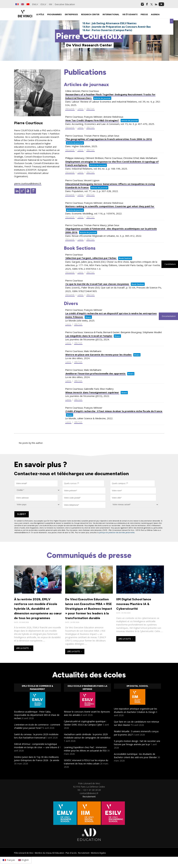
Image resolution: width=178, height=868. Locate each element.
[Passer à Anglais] (23, 4)
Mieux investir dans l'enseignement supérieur (92, 392)
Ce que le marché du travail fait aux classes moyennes (97, 284)
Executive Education (65, 4)
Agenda (155, 14)
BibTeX (90, 109)
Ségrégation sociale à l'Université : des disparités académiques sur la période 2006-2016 (111, 230)
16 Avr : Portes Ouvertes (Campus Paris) (107, 30)
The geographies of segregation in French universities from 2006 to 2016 (109, 139)
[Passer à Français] (9, 860)
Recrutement (89, 797)
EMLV (35, 4)
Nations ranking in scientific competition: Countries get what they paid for (110, 206)
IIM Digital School (137, 686)
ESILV (43, 4)
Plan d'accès (71, 853)
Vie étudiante (130, 14)
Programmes (54, 14)
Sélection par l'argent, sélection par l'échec (91, 258)
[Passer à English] (24, 860)
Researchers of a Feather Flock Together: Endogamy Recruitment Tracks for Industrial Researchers (110, 96)
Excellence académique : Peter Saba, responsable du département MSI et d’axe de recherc (37, 715)
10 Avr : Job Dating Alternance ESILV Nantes (109, 23)
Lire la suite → (24, 648)
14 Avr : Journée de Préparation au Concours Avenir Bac (117, 27)
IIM (50, 4)
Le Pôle (40, 14)
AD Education (58, 853)
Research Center (90, 14)
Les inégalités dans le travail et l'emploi (89, 336)
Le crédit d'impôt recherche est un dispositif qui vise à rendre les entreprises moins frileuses (111, 315)
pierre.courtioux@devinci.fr (28, 184)
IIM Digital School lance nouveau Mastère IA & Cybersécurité (134, 604)
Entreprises (71, 14)
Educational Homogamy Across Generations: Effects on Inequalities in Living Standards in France (110, 186)
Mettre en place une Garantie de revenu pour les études (99, 355)
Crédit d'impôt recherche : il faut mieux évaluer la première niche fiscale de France (114, 411)
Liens (80, 109)
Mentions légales (98, 853)
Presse (144, 14)
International (111, 14)
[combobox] (83, 483)
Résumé (70, 109)
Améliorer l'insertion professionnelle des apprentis (95, 373)
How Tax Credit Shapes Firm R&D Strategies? (92, 120)
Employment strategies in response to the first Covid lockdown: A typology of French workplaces (112, 163)
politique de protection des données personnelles (117, 533)
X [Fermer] (172, 21)
